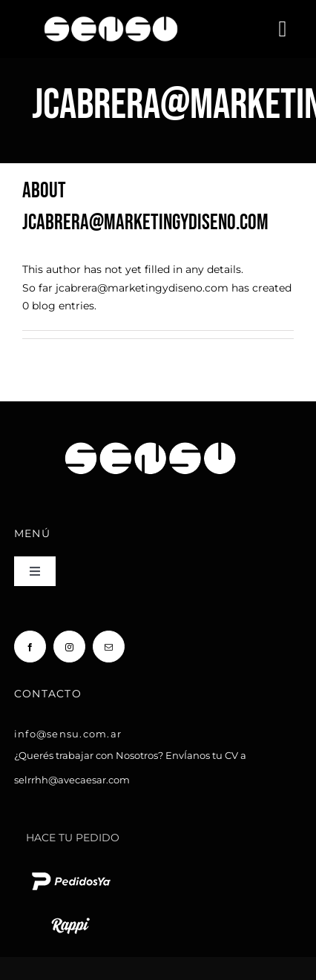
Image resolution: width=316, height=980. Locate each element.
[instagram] (69, 647)
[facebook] (30, 647)
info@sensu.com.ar (68, 734)
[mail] (109, 647)
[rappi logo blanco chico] (70, 916)
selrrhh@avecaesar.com (72, 780)
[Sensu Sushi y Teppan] (111, 12)
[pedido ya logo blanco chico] (70, 872)
